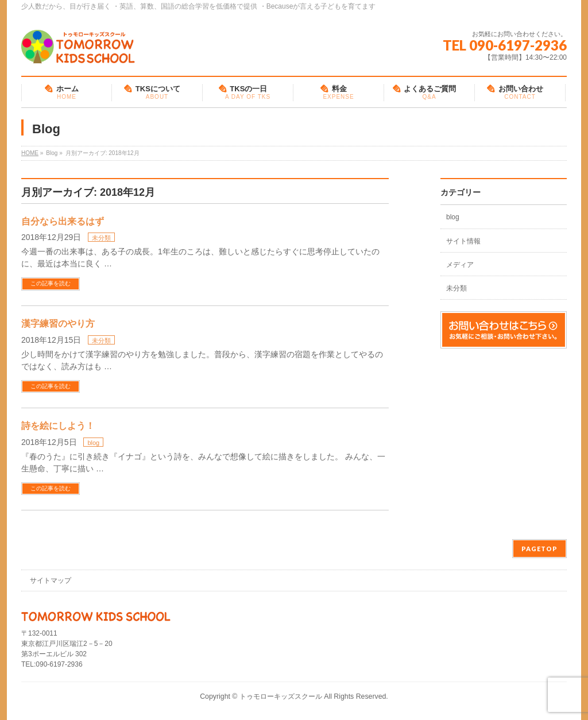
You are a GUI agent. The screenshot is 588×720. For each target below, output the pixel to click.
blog (93, 443)
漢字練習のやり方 (58, 324)
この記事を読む (51, 283)
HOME (30, 153)
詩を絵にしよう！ (58, 426)
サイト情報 (463, 241)
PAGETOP (539, 549)
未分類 (101, 238)
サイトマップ (51, 580)
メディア (460, 265)
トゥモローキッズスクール (281, 696)
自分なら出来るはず (63, 221)
